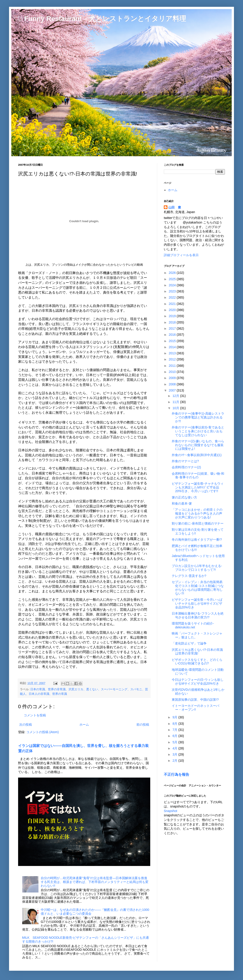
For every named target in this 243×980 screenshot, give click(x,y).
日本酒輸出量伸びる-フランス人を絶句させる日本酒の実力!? (198, 615)
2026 (173, 273)
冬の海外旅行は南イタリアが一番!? (197, 540)
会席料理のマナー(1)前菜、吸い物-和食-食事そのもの (198, 475)
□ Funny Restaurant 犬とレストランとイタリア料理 (102, 18)
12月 (176, 396)
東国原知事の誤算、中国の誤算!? (195, 700)
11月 (176, 402)
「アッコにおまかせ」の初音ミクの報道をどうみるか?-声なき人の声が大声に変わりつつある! (197, 513)
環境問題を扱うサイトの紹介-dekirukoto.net (193, 625)
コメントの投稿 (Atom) (43, 732)
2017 (173, 328)
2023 (173, 291)
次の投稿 (26, 725)
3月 (175, 754)
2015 (173, 341)
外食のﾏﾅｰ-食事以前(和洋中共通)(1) (197, 455)
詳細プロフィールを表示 (181, 255)
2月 (175, 761)
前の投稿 (143, 725)
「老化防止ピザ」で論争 (189, 643)
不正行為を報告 (176, 774)
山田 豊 (175, 207)
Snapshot (170, 811)
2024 (173, 285)
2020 (173, 310)
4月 (175, 748)
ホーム (84, 725)
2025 (173, 279)
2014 (173, 347)
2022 (173, 297)
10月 (176, 408)
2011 (173, 366)
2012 (173, 359)
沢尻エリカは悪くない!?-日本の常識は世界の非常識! (197, 652)
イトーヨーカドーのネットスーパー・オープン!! (195, 708)
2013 (173, 353)
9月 (175, 717)
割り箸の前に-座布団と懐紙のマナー (198, 523)
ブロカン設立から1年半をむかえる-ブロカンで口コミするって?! (197, 568)
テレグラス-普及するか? (189, 576)
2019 (173, 316)
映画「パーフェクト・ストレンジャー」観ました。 (197, 635)
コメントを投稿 (35, 715)
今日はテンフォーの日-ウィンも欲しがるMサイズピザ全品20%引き (198, 682)
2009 (173, 378)
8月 (175, 724)
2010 (173, 372)
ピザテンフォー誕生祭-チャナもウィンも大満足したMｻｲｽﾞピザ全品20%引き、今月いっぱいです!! (198, 487)
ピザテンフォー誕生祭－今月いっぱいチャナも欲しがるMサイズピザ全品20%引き (197, 603)
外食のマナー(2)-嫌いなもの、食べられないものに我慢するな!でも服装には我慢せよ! (198, 445)
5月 (175, 742)
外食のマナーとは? (185, 461)
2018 (173, 322)
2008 (173, 384)
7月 (175, 730)
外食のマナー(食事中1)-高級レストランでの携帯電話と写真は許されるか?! (198, 417)
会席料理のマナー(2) (186, 467)
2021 (173, 304)
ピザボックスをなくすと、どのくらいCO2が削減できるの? (197, 662)
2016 (173, 335)
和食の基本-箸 (182, 503)
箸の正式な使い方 (184, 497)
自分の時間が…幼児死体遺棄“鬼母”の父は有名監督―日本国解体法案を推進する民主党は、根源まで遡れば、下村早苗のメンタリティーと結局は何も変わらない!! (95, 882)
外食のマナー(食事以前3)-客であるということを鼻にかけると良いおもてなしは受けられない (198, 431)
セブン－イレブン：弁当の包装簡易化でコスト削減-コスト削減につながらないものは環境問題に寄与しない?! (198, 588)
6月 (175, 736)
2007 (173, 390)
